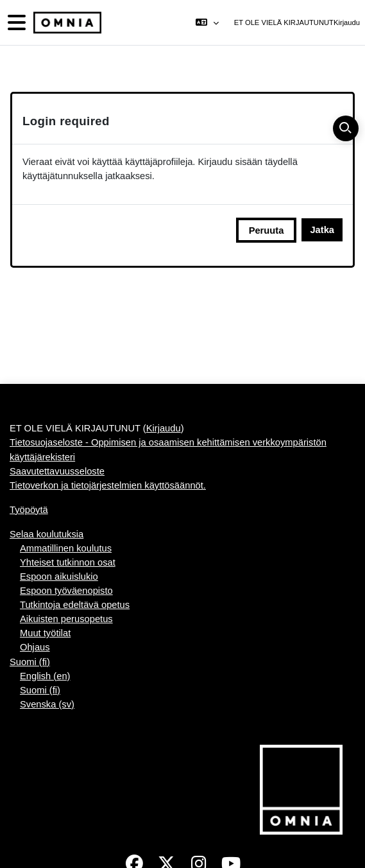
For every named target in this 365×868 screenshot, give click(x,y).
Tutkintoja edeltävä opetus (75, 605)
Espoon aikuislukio (59, 577)
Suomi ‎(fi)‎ (30, 662)
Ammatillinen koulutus (66, 548)
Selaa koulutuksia (47, 534)
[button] (207, 22)
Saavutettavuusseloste (57, 471)
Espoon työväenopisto (66, 591)
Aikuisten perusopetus (66, 619)
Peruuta (267, 230)
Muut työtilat (45, 633)
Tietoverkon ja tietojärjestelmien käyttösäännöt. (108, 485)
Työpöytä (29, 510)
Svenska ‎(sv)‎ (47, 704)
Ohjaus (35, 647)
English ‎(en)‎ (45, 676)
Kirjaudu (347, 22)
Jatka (322, 230)
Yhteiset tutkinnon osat (68, 562)
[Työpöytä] (66, 23)
